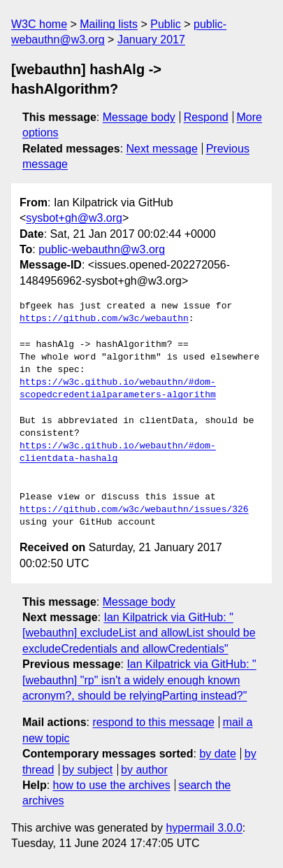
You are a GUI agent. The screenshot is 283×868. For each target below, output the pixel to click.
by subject (87, 770)
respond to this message (153, 722)
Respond (206, 117)
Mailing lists (109, 24)
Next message (162, 149)
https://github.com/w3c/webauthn (104, 319)
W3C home (39, 24)
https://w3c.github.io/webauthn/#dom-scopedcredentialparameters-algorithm (118, 389)
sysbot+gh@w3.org (74, 218)
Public (166, 24)
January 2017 (151, 40)
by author (144, 770)
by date (217, 754)
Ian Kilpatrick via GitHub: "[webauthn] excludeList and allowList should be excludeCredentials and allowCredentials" (139, 633)
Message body (139, 117)
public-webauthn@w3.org (102, 249)
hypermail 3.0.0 (204, 828)
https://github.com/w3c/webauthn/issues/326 (134, 510)
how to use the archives (112, 785)
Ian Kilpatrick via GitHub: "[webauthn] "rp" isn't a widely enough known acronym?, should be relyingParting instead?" (139, 680)
